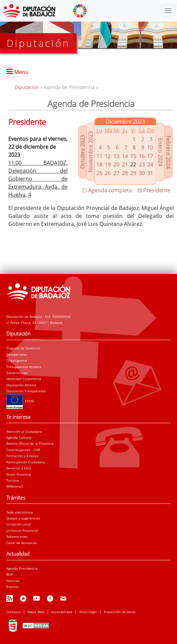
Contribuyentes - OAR (23, 450)
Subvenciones (17, 373)
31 (150, 173)
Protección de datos (120, 612)
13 (116, 156)
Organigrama (17, 360)
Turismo (13, 480)
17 (150, 156)
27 (116, 173)
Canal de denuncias (22, 543)
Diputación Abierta (21, 385)
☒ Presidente (154, 190)
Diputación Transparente (26, 391)
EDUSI (20, 401)
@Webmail (15, 486)
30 (142, 173)
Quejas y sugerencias (23, 518)
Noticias (13, 581)
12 (108, 156)
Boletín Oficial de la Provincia (30, 443)
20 (116, 164)
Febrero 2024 (168, 152)
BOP (10, 574)
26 (108, 173)
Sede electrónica (20, 512)
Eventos (13, 587)
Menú (21, 72)
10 (150, 147)
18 (99, 164)
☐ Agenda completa (107, 190)
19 (108, 164)
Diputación (27, 87)
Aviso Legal (88, 612)
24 (150, 164)
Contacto (13, 612)
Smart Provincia (19, 474)
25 (99, 173)
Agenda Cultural (19, 437)
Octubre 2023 (83, 152)
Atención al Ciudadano (24, 431)
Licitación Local (19, 524)
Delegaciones (17, 354)
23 (142, 164)
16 (142, 156)
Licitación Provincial (22, 530)
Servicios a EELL (19, 468)
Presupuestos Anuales (24, 367)
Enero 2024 (160, 152)
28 (125, 173)
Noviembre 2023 (90, 152)
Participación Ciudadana (26, 462)
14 (125, 156)
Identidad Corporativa (24, 379)
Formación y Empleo (22, 456)
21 (125, 164)
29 (133, 173)
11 (99, 156)
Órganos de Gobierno (23, 348)
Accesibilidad (62, 612)
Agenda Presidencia (22, 568)
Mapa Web (36, 612)
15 (133, 156)
